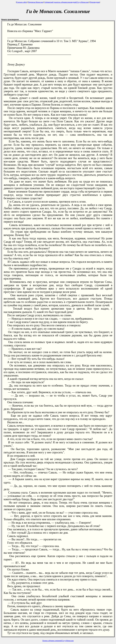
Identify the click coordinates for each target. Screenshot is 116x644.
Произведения (95, 2)
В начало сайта (21, 2)
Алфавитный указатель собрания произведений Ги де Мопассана (67, 2)
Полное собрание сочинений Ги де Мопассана (58, 641)
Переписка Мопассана (36, 2)
